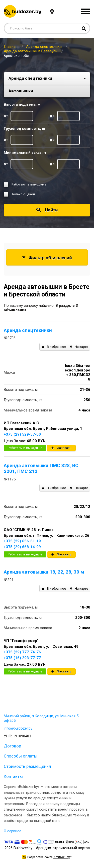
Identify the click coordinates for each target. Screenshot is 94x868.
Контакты (13, 776)
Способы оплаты (21, 756)
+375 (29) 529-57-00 (22, 434)
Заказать (61, 448)
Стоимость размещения (27, 766)
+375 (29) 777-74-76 (22, 652)
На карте (79, 347)
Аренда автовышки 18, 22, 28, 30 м (44, 572)
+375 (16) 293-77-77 (22, 658)
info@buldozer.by (18, 728)
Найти (47, 210)
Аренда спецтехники (28, 330)
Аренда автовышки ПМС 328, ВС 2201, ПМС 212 (41, 468)
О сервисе (13, 831)
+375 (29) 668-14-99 (22, 547)
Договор (12, 746)
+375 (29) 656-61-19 (22, 541)
